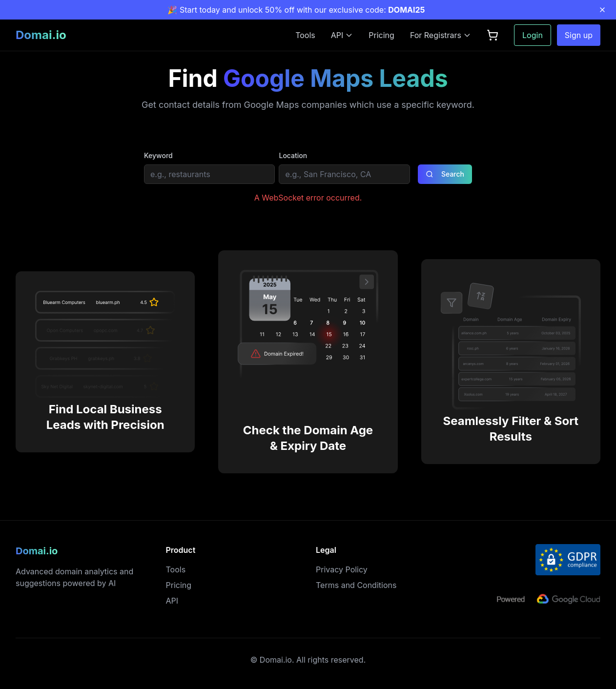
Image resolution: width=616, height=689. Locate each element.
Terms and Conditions (356, 585)
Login (533, 35)
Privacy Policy (342, 569)
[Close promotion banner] (602, 10)
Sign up (579, 35)
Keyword (158, 155)
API (172, 601)
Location (293, 155)
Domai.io (41, 35)
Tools (305, 35)
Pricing (381, 35)
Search (445, 174)
